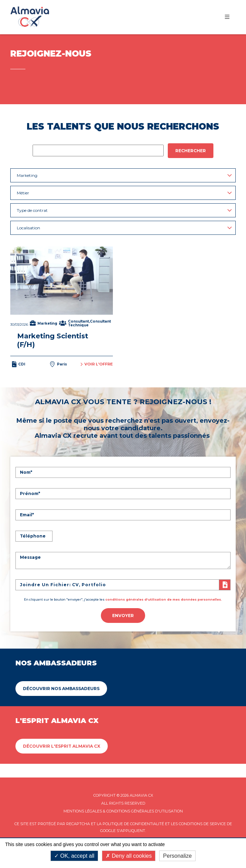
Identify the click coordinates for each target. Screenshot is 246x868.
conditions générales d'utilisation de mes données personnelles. (164, 599)
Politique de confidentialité (133, 824)
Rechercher (191, 151)
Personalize (177, 856)
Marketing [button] (124, 175)
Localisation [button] (124, 228)
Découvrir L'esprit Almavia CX (62, 746)
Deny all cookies (129, 856)
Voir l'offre (97, 364)
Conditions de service (202, 824)
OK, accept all (74, 856)
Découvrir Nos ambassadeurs (61, 689)
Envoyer (123, 616)
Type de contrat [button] (124, 210)
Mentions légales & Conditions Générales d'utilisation (123, 811)
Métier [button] (124, 193)
